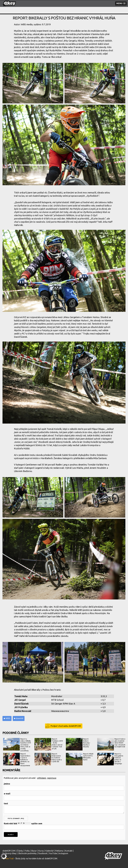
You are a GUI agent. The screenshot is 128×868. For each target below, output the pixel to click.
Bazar (34, 851)
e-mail (7, 794)
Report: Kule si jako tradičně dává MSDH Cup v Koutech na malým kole (111, 744)
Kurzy (41, 851)
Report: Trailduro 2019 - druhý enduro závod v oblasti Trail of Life (49, 744)
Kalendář (50, 851)
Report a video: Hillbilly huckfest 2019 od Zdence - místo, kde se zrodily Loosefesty (17, 745)
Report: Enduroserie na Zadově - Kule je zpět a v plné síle (48, 759)
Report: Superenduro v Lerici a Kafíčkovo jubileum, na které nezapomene (17, 760)
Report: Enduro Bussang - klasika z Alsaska (78, 744)
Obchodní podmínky (27, 853)
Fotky (27, 851)
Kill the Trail (8, 858)
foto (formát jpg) (16, 818)
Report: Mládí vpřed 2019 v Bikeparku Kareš (80, 759)
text (6, 803)
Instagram (63, 853)
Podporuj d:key (9, 853)
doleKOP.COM (9, 851)
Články (20, 851)
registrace (52, 778)
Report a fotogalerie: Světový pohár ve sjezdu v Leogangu (110, 759)
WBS (8, 718)
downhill (20, 718)
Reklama (59, 851)
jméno (7, 784)
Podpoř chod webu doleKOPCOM (66, 726)
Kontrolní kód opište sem (64, 826)
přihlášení (42, 778)
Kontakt (69, 851)
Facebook (43, 853)
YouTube (53, 853)
